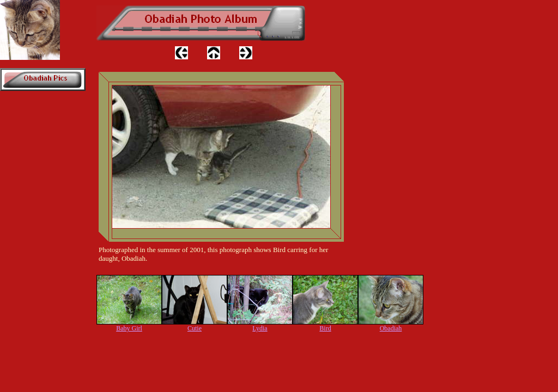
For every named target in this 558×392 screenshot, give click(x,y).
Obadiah (391, 328)
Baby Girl (129, 328)
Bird (325, 328)
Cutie (195, 328)
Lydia (260, 328)
